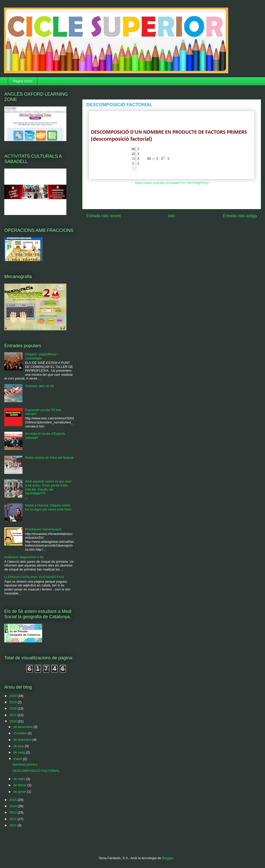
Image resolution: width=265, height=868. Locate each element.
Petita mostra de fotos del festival (49, 458)
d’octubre (21, 733)
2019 (14, 702)
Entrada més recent (103, 216)
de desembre (23, 727)
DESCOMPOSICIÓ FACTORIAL (36, 771)
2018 (14, 708)
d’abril (18, 759)
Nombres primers (25, 764)
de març (20, 779)
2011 (14, 825)
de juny (19, 746)
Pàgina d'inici (23, 81)
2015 (14, 800)
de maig (20, 752)
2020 (14, 696)
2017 (14, 715)
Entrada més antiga (240, 216)
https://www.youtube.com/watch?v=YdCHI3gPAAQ (171, 183)
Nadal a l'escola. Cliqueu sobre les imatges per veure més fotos (48, 507)
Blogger (168, 858)
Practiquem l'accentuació (43, 529)
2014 (14, 806)
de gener (20, 792)
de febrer (20, 785)
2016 (14, 721)
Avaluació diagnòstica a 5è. (24, 557)
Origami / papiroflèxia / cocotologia (41, 356)
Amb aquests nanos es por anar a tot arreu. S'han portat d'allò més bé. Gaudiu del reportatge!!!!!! (48, 487)
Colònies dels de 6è (39, 386)
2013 (14, 812)
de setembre (23, 740)
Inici (172, 216)
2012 (14, 819)
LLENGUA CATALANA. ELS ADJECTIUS (34, 577)
